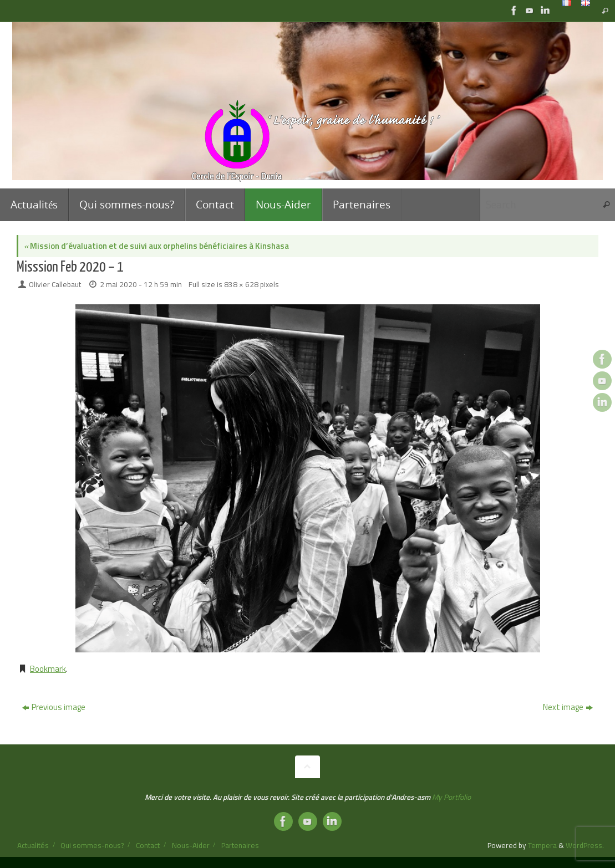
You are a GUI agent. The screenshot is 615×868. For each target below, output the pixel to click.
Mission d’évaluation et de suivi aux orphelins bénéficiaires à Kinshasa (156, 246)
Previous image (54, 707)
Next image (568, 707)
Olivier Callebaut (55, 284)
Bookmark (48, 669)
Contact (148, 845)
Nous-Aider (191, 845)
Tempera (542, 845)
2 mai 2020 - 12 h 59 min (141, 284)
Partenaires (240, 845)
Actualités (33, 845)
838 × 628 (241, 284)
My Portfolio (451, 797)
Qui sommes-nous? (92, 845)
